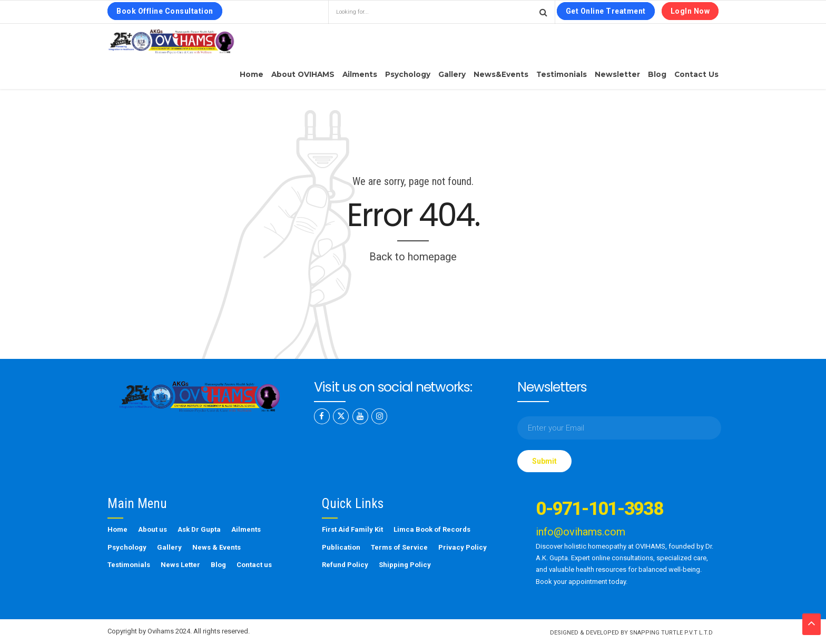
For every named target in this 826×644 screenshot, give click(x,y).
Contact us (696, 74)
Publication (341, 547)
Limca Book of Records (432, 529)
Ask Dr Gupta (199, 529)
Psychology (408, 74)
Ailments (360, 74)
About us (153, 529)
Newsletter (617, 74)
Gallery (452, 74)
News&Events (501, 74)
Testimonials (562, 74)
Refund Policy (345, 565)
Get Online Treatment (606, 11)
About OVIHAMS (303, 74)
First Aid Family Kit (352, 529)
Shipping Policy (405, 565)
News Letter (180, 565)
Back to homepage (413, 257)
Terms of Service (399, 547)
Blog (657, 74)
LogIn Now (690, 11)
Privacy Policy (463, 547)
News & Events (217, 547)
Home (252, 74)
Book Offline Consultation (165, 11)
